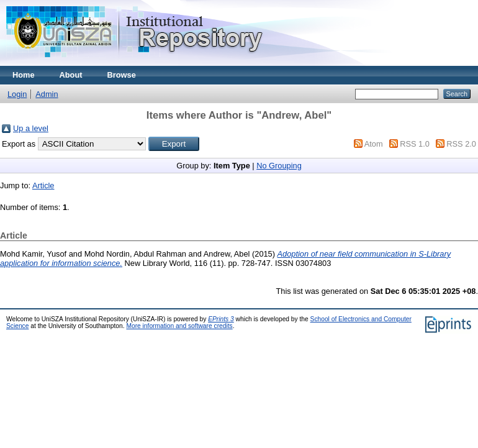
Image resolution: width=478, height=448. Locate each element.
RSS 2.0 (461, 144)
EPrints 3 (221, 319)
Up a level (31, 128)
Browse (122, 75)
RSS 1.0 (415, 144)
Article (43, 185)
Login (17, 94)
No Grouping (279, 166)
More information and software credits (179, 326)
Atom (374, 144)
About (71, 75)
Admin (47, 94)
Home (24, 75)
